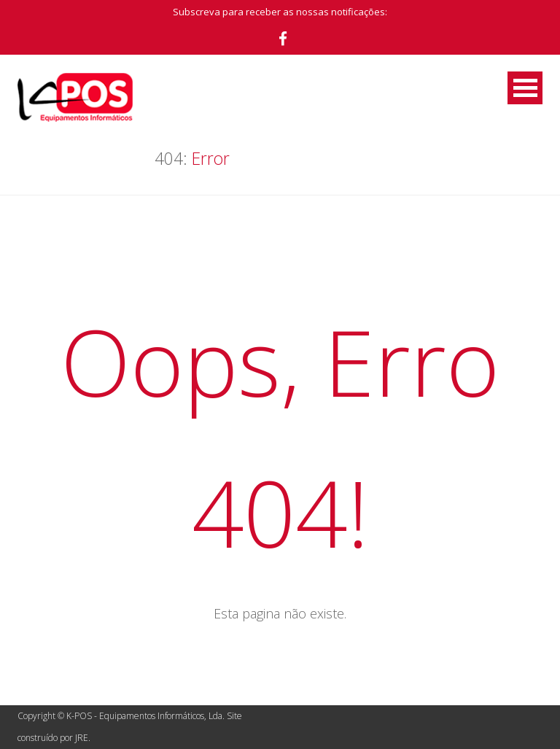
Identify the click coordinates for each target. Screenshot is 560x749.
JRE (82, 738)
